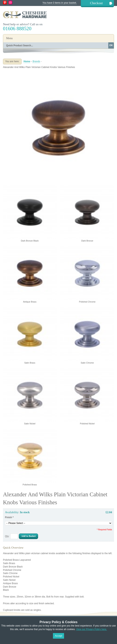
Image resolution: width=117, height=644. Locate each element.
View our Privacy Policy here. (92, 629)
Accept (59, 636)
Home (27, 61)
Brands (36, 61)
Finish (9, 517)
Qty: (7, 536)
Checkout (96, 3)
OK (111, 45)
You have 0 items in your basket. (60, 3)
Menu (9, 38)
